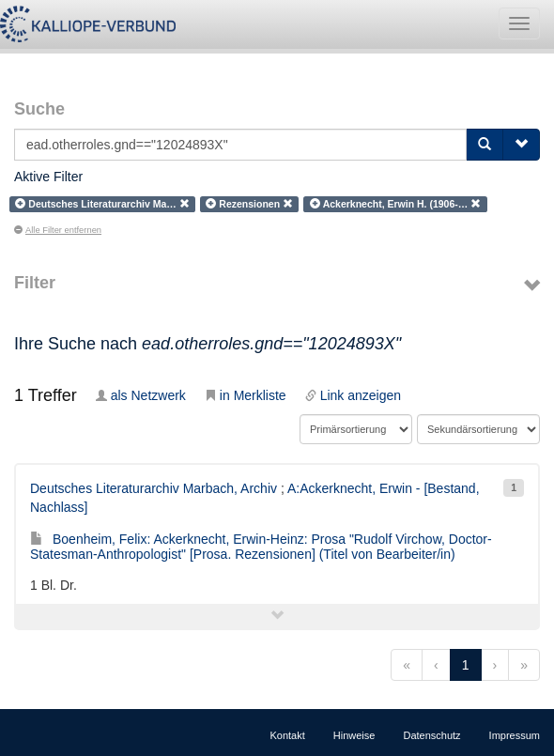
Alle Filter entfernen (58, 230)
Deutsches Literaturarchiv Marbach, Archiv (154, 488)
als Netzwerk (141, 395)
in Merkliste (246, 395)
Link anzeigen (353, 395)
